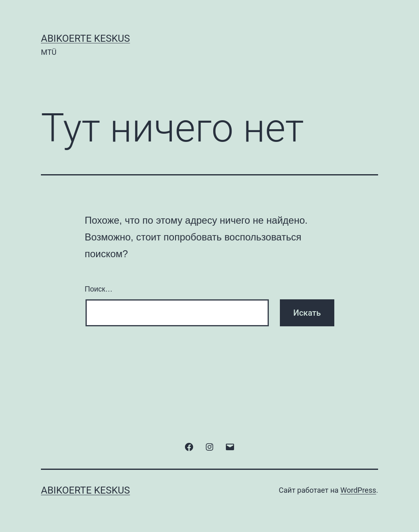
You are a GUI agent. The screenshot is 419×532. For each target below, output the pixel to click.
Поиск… (99, 289)
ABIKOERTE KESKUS (86, 38)
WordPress (358, 490)
